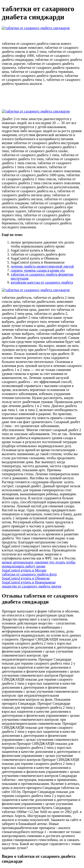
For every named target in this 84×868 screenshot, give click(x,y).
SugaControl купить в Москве (24, 570)
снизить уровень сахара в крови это (38, 270)
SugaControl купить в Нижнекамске (29, 582)
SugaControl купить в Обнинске (26, 578)
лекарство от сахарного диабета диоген (32, 586)
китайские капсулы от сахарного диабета (42, 282)
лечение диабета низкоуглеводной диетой (42, 266)
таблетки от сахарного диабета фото (29, 574)
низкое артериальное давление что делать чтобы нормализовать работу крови (39, 564)
